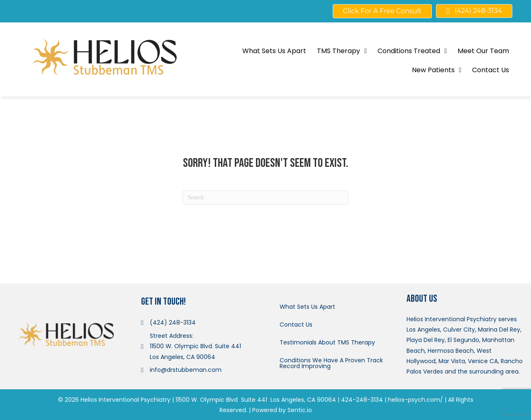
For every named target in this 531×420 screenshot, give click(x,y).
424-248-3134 (362, 400)
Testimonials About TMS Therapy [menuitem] (327, 342)
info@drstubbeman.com (186, 370)
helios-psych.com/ (415, 400)
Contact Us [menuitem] (296, 325)
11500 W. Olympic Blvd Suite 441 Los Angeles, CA (245, 400)
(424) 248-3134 (173, 322)
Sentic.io (300, 410)
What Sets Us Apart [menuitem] (307, 307)
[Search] (265, 198)
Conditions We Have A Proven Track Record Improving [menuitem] (331, 363)
